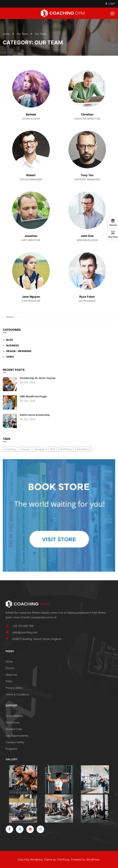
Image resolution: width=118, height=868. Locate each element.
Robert (31, 175)
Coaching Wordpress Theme (35, 859)
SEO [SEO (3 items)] (52, 449)
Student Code (14, 729)
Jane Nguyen (31, 297)
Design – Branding (19, 351)
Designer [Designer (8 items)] (40, 449)
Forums (10, 668)
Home (6, 34)
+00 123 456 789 (23, 626)
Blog (10, 340)
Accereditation (14, 716)
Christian (87, 114)
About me (11, 675)
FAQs (9, 681)
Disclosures (13, 722)
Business (13, 345)
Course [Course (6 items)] (25, 449)
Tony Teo (87, 175)
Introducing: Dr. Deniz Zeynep (38, 378)
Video (10, 357)
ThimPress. (64, 859)
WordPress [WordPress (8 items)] (84, 449)
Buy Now (113, 237)
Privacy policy (14, 688)
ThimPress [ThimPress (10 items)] (66, 449)
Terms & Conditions (17, 694)
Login (112, 3)
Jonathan (31, 236)
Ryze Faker (87, 297)
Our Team (22, 34)
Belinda (31, 114)
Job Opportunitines (17, 736)
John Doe (87, 236)
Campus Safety (15, 742)
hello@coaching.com (25, 632)
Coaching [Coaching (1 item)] (10, 449)
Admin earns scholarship (35, 415)
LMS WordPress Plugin (33, 396)
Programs (11, 749)
